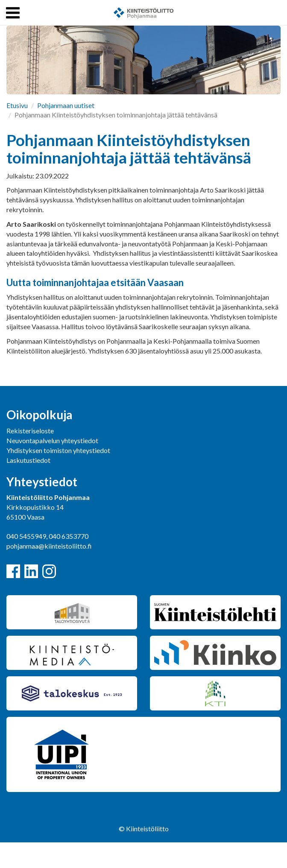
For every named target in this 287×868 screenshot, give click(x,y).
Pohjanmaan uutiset (66, 105)
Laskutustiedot (28, 460)
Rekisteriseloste (30, 431)
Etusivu (17, 105)
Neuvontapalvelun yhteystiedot (52, 440)
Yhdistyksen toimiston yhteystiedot (58, 450)
